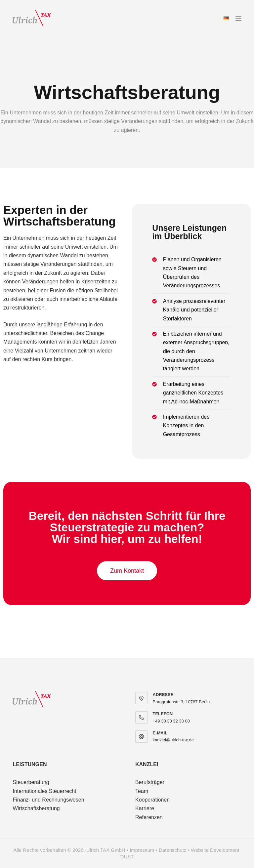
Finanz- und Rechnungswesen (48, 800)
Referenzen (149, 817)
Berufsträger (150, 782)
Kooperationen (152, 800)
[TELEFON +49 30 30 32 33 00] (142, 718)
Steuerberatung (31, 782)
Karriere (145, 808)
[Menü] (238, 18)
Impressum (142, 850)
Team (142, 791)
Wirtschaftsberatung (36, 808)
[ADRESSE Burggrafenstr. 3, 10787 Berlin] (142, 698)
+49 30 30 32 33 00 (171, 721)
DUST (127, 857)
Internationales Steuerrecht (44, 791)
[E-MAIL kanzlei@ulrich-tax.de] (142, 737)
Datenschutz (172, 850)
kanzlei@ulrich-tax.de (173, 740)
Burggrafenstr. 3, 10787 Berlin (181, 702)
